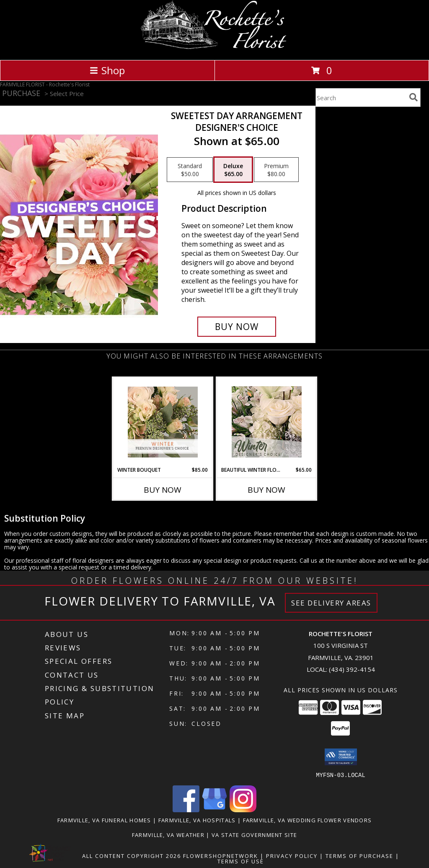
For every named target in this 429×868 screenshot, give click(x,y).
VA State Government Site (254, 834)
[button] (341, 757)
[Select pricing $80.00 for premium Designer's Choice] (276, 170)
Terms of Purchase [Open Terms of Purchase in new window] (359, 855)
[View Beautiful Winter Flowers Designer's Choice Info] (267, 422)
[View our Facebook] (186, 810)
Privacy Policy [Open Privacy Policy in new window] (292, 855)
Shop (107, 70)
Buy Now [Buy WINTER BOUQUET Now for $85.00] (163, 490)
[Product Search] (361, 97)
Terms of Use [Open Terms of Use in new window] (241, 861)
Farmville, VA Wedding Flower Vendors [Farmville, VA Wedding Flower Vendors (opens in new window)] (308, 820)
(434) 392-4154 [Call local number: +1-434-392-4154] (352, 669)
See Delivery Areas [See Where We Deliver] (331, 603)
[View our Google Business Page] (214, 810)
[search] (413, 97)
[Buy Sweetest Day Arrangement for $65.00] (237, 327)
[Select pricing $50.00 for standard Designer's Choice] (190, 170)
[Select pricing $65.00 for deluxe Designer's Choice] (233, 170)
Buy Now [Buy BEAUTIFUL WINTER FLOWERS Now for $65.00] (266, 490)
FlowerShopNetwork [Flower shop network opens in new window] (221, 855)
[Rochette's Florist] (215, 48)
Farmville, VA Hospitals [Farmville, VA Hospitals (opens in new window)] (197, 820)
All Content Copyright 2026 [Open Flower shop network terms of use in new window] (132, 855)
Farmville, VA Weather (168, 834)
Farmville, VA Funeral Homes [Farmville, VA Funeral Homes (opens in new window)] (104, 820)
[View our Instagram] (243, 810)
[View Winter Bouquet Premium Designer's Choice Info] (163, 422)
